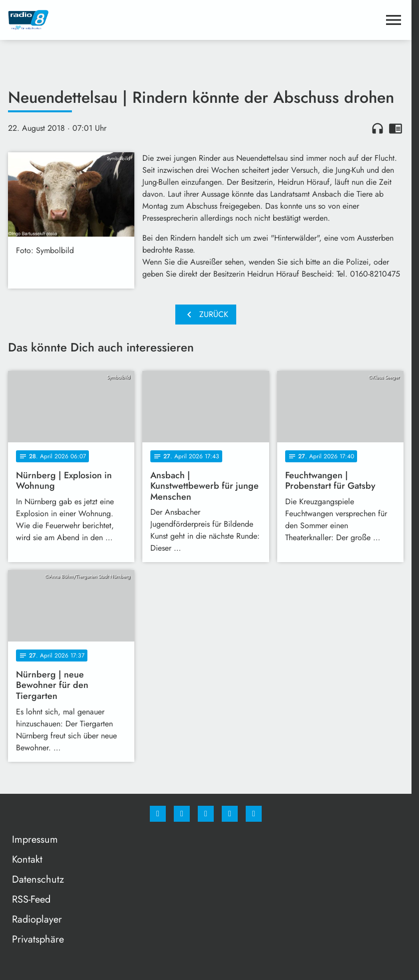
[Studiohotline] (230, 814)
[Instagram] (182, 814)
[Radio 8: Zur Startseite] (107, 20)
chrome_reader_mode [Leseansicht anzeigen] (396, 128)
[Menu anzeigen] (394, 20)
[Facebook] (158, 814)
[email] (254, 814)
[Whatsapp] (206, 814)
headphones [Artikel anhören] (378, 128)
